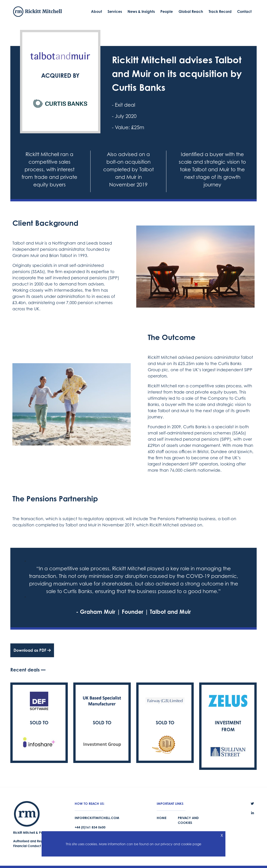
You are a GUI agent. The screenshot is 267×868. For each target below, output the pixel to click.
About (97, 11)
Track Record (220, 11)
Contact (244, 11)
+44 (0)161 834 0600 (90, 827)
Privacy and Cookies (188, 820)
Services (115, 11)
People (167, 11)
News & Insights (141, 11)
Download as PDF (32, 650)
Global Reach (191, 11)
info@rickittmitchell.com (97, 818)
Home (162, 818)
